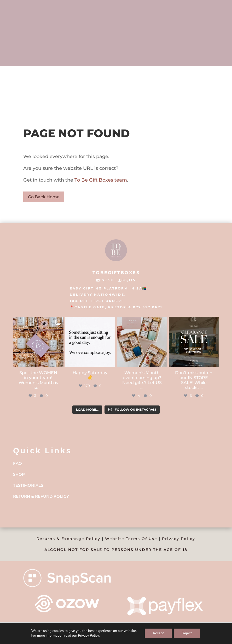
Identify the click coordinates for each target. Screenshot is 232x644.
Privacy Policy (179, 539)
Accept (158, 633)
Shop (19, 474)
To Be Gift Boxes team (100, 180)
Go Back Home (44, 197)
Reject (187, 633)
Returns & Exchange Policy (68, 539)
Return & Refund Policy (41, 496)
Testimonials (28, 485)
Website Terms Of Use (131, 539)
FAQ (18, 463)
